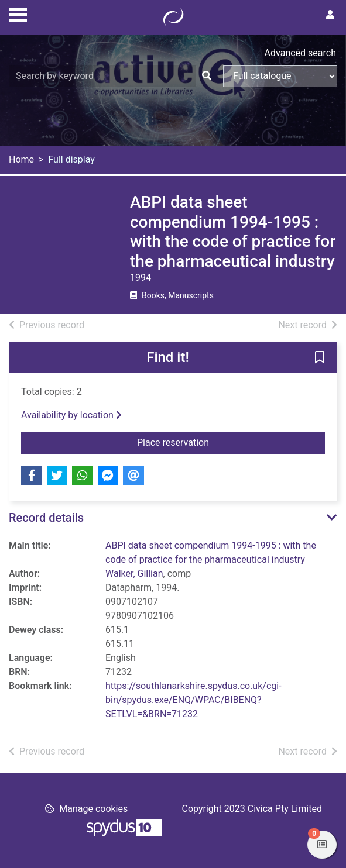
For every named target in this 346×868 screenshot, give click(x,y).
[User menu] (330, 15)
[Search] (207, 76)
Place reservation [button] (231, 442)
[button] (320, 359)
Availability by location (71, 415)
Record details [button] (46, 518)
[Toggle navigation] (18, 13)
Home (21, 159)
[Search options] (280, 76)
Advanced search (300, 53)
